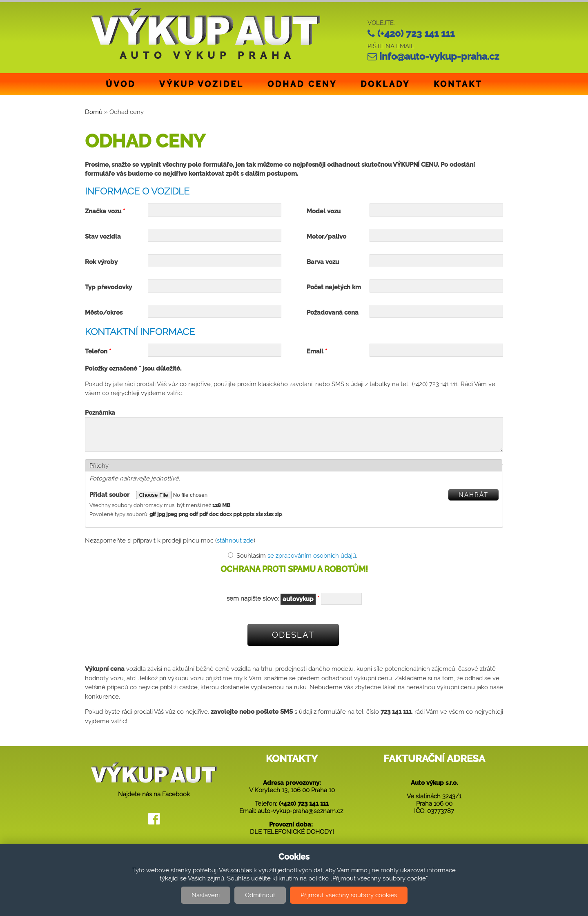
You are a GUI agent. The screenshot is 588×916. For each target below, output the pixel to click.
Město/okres (104, 313)
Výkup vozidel (202, 84)
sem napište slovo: (273, 605)
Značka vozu (105, 211)
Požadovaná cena (333, 313)
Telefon (98, 351)
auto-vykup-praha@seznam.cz (300, 817)
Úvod (121, 84)
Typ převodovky (108, 287)
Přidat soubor (110, 501)
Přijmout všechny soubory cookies (349, 895)
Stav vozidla (103, 237)
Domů (94, 112)
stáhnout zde (235, 547)
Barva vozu (323, 262)
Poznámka (100, 413)
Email (317, 351)
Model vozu (324, 211)
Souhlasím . (297, 562)
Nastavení (206, 895)
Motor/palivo (326, 237)
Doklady (385, 84)
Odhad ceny (302, 84)
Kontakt (458, 84)
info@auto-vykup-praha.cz (439, 56)
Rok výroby (101, 262)
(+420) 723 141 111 (416, 34)
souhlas (241, 870)
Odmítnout (260, 895)
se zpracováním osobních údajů (312, 562)
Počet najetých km (334, 287)
